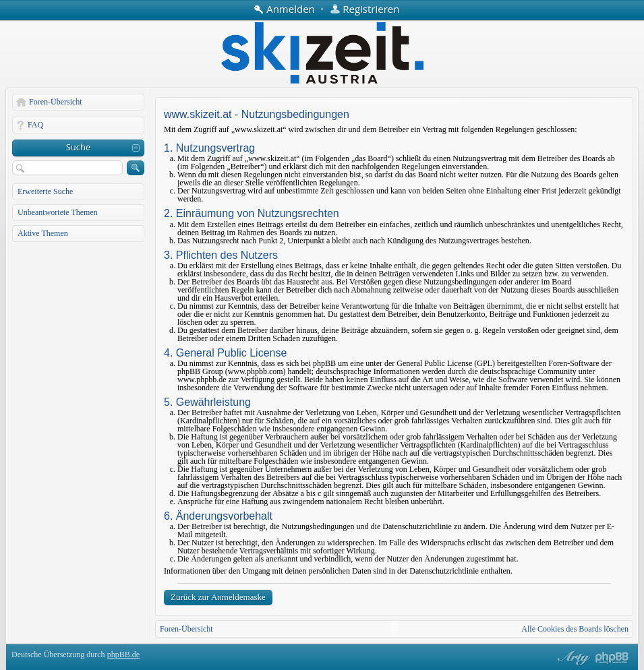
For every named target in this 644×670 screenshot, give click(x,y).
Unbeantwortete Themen (58, 212)
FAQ (35, 125)
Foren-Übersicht (56, 102)
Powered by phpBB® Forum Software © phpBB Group (612, 658)
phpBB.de (123, 654)
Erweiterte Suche (45, 191)
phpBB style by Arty (572, 658)
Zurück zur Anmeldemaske (218, 597)
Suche (79, 147)
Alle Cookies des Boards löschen (575, 629)
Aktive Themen (43, 233)
